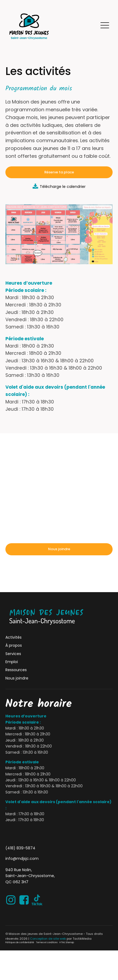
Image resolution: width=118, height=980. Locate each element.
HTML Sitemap (67, 943)
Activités (14, 637)
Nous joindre (59, 549)
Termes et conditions (47, 943)
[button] (105, 26)
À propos (14, 645)
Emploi (12, 662)
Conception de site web (48, 939)
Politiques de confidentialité (20, 943)
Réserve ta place (59, 172)
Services (13, 654)
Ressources (16, 670)
